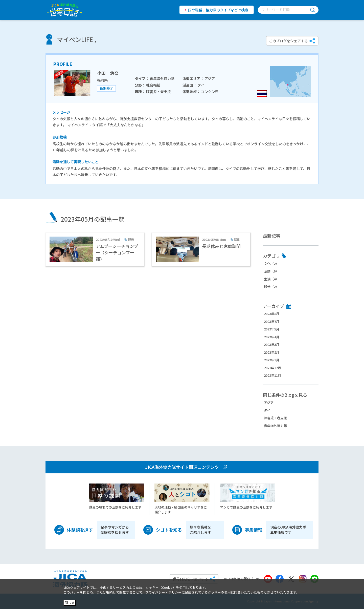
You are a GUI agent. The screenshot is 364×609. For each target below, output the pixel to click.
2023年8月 (272, 314)
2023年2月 (272, 352)
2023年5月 (272, 329)
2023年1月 (272, 360)
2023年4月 (272, 337)
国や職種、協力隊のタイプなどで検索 (218, 10)
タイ (267, 410)
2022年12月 (272, 368)
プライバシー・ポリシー (163, 592)
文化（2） (271, 264)
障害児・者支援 (275, 418)
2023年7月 (272, 321)
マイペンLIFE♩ (78, 39)
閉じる (70, 603)
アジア (269, 402)
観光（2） (271, 287)
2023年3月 (272, 344)
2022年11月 (272, 375)
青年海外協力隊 (275, 426)
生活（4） (271, 279)
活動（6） (271, 271)
